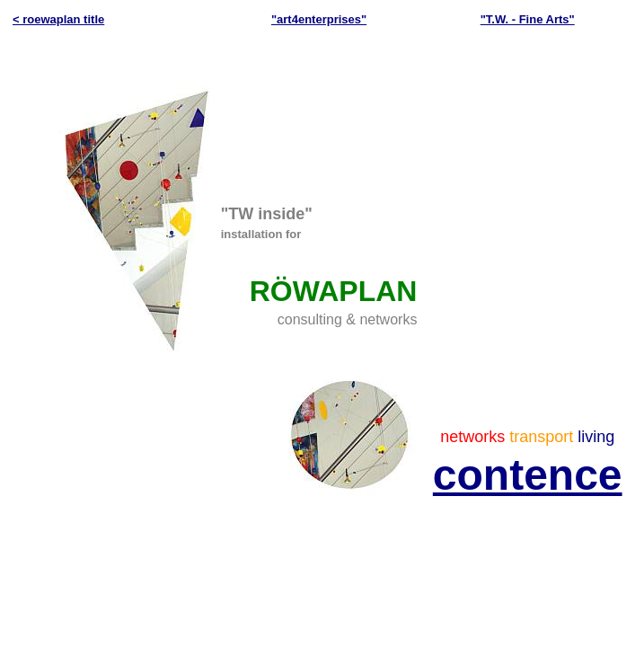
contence (528, 475)
